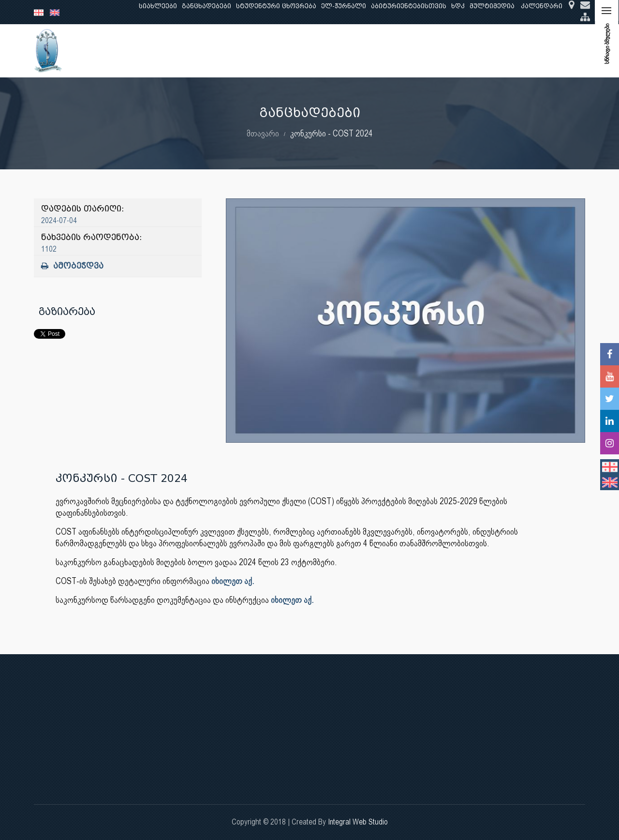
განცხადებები (206, 6)
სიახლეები (158, 6)
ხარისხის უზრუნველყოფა (392, 51)
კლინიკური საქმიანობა (293, 51)
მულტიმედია (492, 6)
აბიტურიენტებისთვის (409, 6)
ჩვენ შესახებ (128, 51)
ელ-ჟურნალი (344, 6)
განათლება (182, 51)
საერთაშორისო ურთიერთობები (508, 51)
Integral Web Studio (358, 822)
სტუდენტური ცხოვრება (276, 6)
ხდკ (458, 6)
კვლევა (226, 51)
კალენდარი (542, 6)
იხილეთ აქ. (233, 581)
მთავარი (263, 133)
